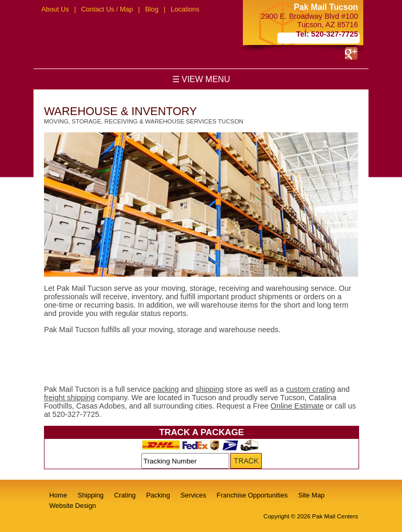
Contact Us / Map (107, 9)
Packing (158, 495)
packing (166, 389)
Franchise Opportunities (252, 495)
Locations (185, 9)
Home (58, 495)
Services (193, 495)
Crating (125, 495)
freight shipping (70, 398)
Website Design (72, 506)
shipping (210, 389)
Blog (152, 9)
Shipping (91, 495)
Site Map (312, 495)
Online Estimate (297, 406)
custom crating (310, 389)
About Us (55, 9)
